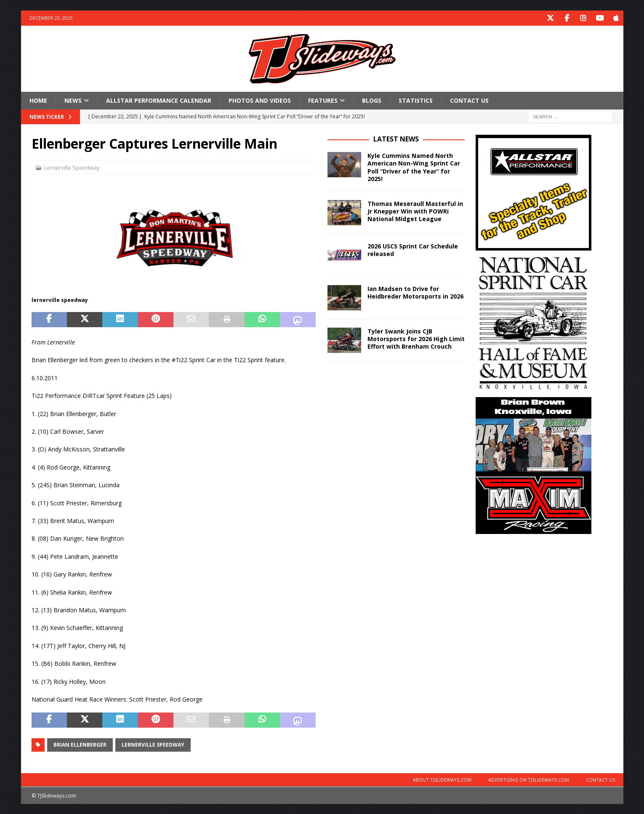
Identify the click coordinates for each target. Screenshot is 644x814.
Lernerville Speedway (72, 167)
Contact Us (469, 100)
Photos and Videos (260, 100)
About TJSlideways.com (442, 779)
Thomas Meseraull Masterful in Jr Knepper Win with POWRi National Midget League (415, 211)
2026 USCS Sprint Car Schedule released (413, 250)
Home (38, 100)
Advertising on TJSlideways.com (529, 779)
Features (323, 100)
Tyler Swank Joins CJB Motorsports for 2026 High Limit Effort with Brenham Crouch (416, 338)
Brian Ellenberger (80, 744)
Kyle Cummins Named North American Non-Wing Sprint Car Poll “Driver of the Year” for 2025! (414, 167)
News (73, 100)
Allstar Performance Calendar (159, 100)
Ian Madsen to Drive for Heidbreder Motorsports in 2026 (415, 292)
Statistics (416, 100)
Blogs (372, 100)
